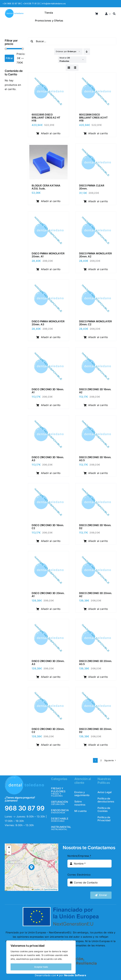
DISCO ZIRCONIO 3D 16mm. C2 (48, 527)
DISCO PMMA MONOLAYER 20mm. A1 (48, 255)
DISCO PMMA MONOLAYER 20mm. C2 (95, 323)
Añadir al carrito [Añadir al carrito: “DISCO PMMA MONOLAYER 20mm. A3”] (48, 337)
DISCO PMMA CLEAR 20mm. (92, 187)
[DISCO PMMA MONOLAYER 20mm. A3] (48, 283)
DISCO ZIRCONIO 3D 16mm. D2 (95, 527)
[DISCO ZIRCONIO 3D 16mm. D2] (96, 487)
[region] (41, 957)
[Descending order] (87, 52)
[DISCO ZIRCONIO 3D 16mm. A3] (48, 419)
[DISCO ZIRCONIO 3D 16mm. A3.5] (96, 419)
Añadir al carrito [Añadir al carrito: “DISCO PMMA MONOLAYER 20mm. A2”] (96, 269)
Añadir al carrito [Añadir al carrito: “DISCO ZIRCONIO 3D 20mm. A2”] (96, 609)
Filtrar (9, 58)
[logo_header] (14, 10)
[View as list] (75, 68)
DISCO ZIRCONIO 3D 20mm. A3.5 (95, 663)
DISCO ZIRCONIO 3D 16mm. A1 (48, 391)
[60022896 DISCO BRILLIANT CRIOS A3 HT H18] (96, 76)
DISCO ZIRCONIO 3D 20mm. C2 (48, 730)
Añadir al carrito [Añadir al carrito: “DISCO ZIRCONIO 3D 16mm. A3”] (48, 473)
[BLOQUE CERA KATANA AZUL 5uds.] (48, 147)
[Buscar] (114, 14)
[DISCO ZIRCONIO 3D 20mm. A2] (96, 555)
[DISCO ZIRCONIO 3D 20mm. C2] (48, 690)
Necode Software (75, 975)
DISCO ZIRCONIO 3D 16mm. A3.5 (95, 459)
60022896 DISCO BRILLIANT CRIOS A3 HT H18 (93, 118)
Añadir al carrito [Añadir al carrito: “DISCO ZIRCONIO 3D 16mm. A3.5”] (96, 473)
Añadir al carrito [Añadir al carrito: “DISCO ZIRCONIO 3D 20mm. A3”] (48, 677)
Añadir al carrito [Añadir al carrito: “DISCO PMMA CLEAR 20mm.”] (96, 201)
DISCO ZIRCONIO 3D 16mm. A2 (95, 391)
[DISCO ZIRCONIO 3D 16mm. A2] (96, 351)
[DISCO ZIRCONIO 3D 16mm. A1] (48, 351)
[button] (32, 867)
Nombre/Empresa (79, 856)
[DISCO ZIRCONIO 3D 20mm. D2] (96, 690)
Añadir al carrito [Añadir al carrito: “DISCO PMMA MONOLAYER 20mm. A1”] (48, 269)
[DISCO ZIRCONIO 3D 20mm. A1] (48, 555)
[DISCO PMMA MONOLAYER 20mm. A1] (48, 215)
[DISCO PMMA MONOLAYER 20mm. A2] (96, 215)
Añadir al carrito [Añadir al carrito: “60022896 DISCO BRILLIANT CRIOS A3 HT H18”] (96, 133)
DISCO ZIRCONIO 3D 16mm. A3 (48, 459)
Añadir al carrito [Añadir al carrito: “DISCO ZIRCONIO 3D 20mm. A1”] (48, 609)
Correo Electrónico (79, 875)
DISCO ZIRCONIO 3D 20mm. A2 (95, 595)
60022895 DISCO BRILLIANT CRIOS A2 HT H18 (46, 118)
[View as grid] (69, 68)
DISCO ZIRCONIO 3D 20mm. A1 (48, 595)
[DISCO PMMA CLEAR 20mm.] (96, 147)
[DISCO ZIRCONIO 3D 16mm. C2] (48, 487)
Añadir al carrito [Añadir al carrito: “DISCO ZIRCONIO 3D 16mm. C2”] (48, 541)
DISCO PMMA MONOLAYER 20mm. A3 (48, 323)
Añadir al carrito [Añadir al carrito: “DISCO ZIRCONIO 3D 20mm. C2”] (48, 745)
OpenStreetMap (51, 889)
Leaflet (36, 889)
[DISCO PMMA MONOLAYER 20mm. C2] (96, 283)
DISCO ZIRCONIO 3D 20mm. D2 (95, 730)
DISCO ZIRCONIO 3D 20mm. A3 (48, 663)
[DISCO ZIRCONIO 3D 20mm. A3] (48, 622)
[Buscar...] (72, 41)
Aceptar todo (41, 967)
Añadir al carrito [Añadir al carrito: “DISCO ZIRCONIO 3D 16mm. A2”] (96, 405)
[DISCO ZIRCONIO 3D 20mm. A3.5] (96, 622)
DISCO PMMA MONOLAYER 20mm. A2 (95, 255)
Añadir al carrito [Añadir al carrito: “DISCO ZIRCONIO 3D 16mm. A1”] (48, 405)
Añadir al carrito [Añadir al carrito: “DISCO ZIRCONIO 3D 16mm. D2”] (96, 541)
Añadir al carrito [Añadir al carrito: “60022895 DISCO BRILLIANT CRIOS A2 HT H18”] (48, 133)
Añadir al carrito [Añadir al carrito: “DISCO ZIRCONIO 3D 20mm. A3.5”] (96, 677)
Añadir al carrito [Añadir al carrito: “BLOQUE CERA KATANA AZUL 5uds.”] (48, 201)
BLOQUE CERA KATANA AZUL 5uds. (46, 187)
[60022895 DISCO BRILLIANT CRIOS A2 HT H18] (48, 76)
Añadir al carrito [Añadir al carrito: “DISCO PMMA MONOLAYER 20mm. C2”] (96, 337)
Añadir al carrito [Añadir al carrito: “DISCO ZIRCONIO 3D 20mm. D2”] (96, 745)
